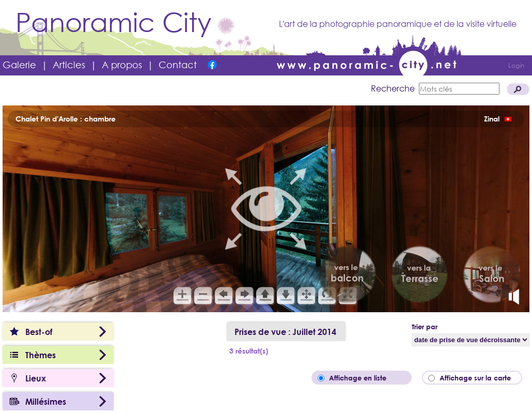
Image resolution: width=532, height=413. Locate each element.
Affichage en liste (365, 378)
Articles (69, 65)
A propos (122, 65)
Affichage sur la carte (478, 378)
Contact (178, 65)
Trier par (425, 327)
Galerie (19, 65)
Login (516, 65)
